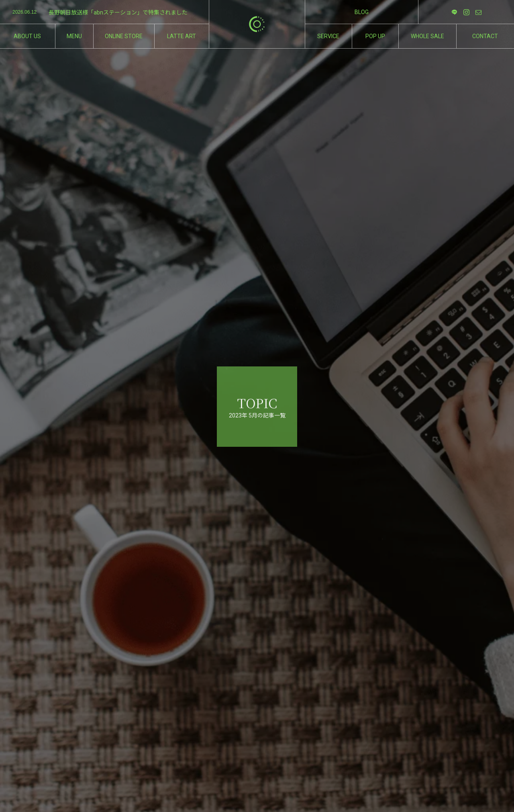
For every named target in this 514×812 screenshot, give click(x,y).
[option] (104, 12)
